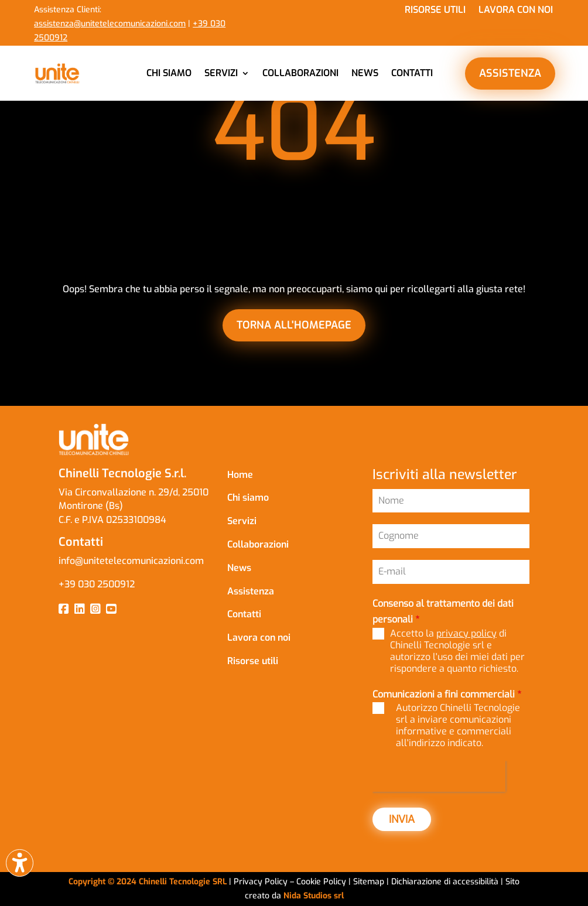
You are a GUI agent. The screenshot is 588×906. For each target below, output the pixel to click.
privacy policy (466, 633)
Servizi (221, 73)
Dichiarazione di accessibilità (446, 882)
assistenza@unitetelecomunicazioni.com (110, 24)
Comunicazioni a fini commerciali (447, 694)
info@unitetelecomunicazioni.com (132, 561)
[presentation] (439, 776)
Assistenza (251, 591)
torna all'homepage (294, 325)
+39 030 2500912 (97, 584)
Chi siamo (169, 73)
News (365, 73)
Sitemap (369, 882)
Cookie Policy (322, 882)
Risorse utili (435, 11)
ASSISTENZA (510, 73)
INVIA (402, 819)
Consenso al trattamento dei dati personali (443, 611)
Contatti (412, 73)
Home (240, 475)
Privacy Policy (261, 882)
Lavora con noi (516, 11)
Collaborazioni (300, 73)
